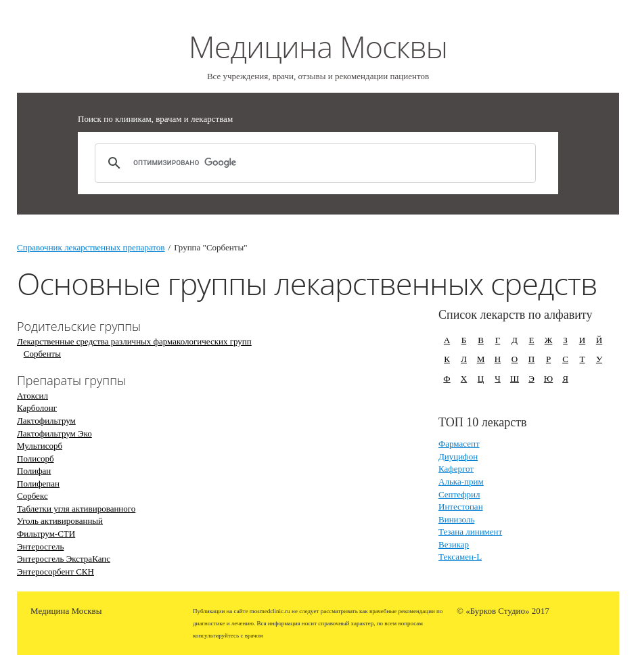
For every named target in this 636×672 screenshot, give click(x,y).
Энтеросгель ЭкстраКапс (64, 559)
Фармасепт (459, 444)
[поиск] (313, 163)
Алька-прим (461, 481)
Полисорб (36, 458)
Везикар (454, 544)
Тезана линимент (470, 532)
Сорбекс (32, 496)
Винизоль (456, 519)
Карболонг (37, 408)
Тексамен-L (460, 557)
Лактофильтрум (46, 421)
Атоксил (32, 396)
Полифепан (38, 484)
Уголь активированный (60, 521)
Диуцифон (458, 456)
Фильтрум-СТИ (46, 534)
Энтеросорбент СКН (55, 572)
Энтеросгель (40, 546)
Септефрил (459, 494)
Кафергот (456, 469)
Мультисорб (40, 446)
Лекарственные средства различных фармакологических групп (134, 341)
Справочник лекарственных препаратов (91, 247)
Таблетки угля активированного (76, 509)
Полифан (34, 471)
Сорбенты (42, 354)
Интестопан (461, 507)
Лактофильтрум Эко (54, 433)
